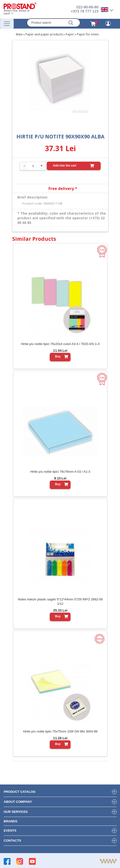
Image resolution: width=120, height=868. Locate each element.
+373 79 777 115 (85, 11)
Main (19, 34)
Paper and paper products (44, 34)
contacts (12, 841)
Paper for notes (88, 34)
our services (16, 812)
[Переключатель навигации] (7, 24)
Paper (70, 34)
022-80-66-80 (87, 7)
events (10, 831)
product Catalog (20, 792)
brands (11, 821)
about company (18, 802)
